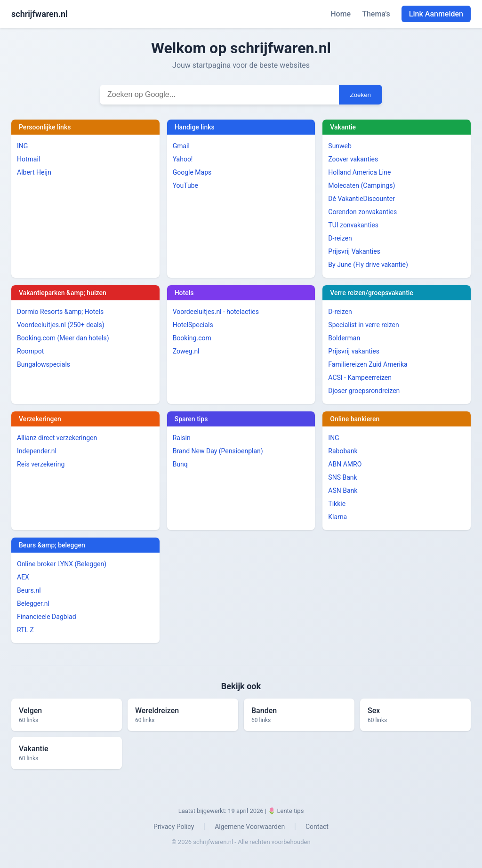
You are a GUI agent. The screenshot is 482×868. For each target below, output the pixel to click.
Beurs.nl (29, 590)
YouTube (185, 185)
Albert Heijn (34, 172)
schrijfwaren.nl (40, 14)
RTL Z (25, 630)
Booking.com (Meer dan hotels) (63, 338)
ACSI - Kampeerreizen (360, 378)
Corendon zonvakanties (362, 212)
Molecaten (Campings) (361, 185)
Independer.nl (37, 451)
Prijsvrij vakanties (354, 351)
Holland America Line (359, 172)
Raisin (182, 438)
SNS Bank (342, 477)
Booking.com (192, 338)
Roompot (30, 351)
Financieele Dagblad (47, 617)
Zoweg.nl (186, 351)
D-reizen (340, 238)
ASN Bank (343, 490)
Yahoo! (183, 159)
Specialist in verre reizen (363, 325)
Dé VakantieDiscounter (361, 199)
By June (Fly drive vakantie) (368, 265)
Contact (317, 827)
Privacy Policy (174, 827)
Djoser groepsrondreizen (364, 391)
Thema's (376, 14)
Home (341, 14)
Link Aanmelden (436, 14)
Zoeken (361, 95)
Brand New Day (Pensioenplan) (218, 451)
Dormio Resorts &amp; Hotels (60, 312)
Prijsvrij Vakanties (354, 251)
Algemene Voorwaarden (250, 827)
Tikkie (337, 504)
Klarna (337, 517)
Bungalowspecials (44, 364)
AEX (23, 577)
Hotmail (28, 159)
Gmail (181, 146)
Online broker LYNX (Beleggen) (62, 564)
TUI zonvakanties (353, 225)
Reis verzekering (41, 464)
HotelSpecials (193, 325)
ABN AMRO (345, 464)
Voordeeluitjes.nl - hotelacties (216, 312)
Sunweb (340, 146)
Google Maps (192, 172)
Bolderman (344, 338)
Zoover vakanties (353, 159)
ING (22, 146)
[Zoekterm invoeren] (219, 95)
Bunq (180, 464)
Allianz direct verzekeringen (57, 438)
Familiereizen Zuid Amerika (368, 364)
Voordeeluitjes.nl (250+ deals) (61, 325)
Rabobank (343, 451)
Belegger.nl (33, 603)
